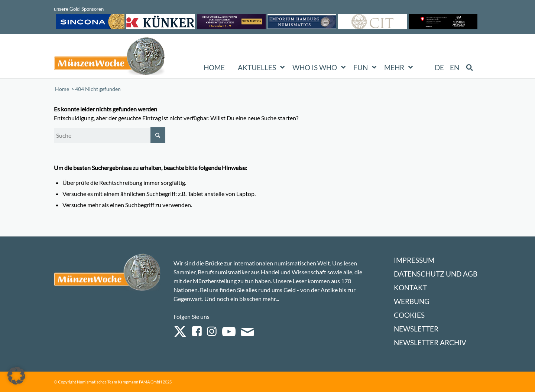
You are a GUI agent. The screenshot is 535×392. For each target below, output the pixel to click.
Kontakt (410, 288)
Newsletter (416, 329)
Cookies (409, 315)
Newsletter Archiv (430, 342)
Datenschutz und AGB (436, 274)
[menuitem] (440, 68)
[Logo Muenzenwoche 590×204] (110, 58)
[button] (16, 376)
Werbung (412, 301)
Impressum (414, 260)
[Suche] (110, 135)
